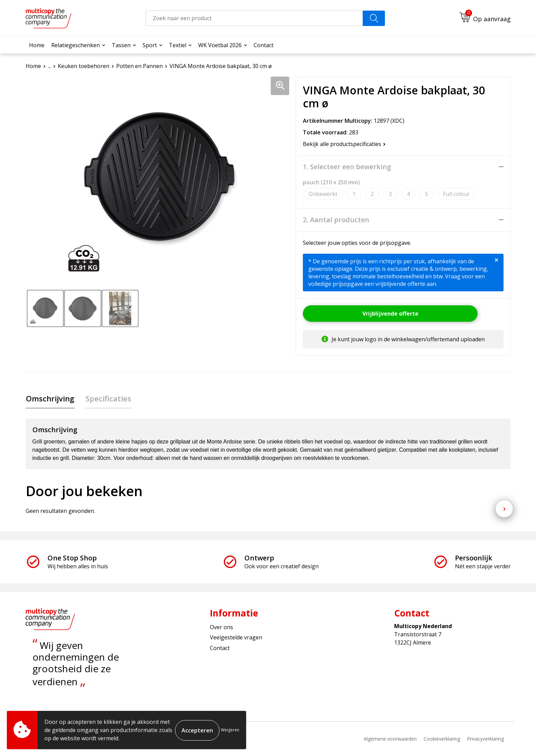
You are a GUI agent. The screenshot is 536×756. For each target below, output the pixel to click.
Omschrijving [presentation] (50, 399)
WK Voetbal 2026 (220, 45)
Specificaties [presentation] (107, 399)
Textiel (178, 45)
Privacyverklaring (485, 739)
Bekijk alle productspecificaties (344, 144)
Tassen (121, 45)
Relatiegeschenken (76, 45)
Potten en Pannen (139, 66)
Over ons (222, 627)
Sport (150, 45)
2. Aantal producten (336, 220)
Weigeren (230, 730)
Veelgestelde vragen (236, 638)
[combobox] (254, 18)
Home (37, 45)
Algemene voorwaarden (390, 739)
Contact (264, 45)
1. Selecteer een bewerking (347, 167)
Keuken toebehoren (84, 66)
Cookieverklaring (442, 739)
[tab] (50, 399)
